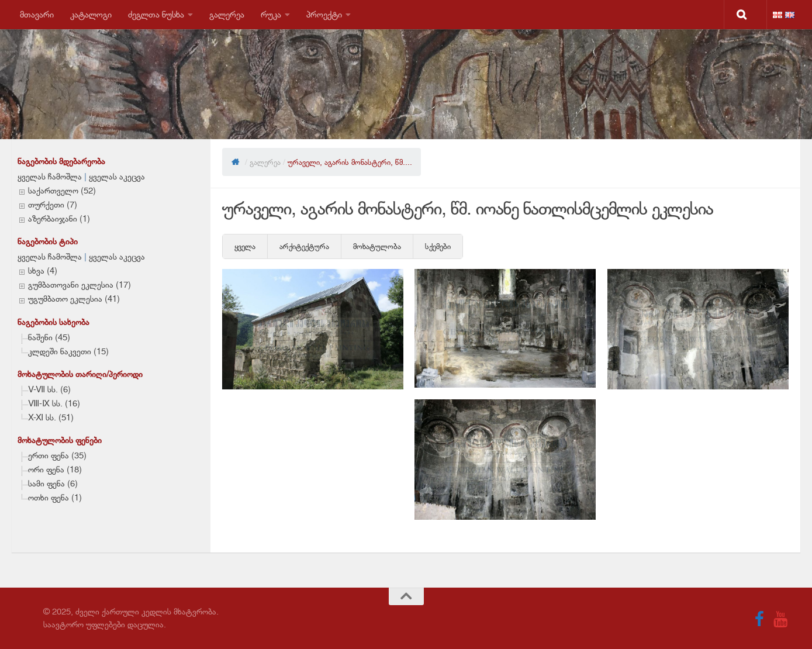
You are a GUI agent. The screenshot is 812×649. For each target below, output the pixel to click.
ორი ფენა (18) (55, 470)
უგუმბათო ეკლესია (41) (74, 299)
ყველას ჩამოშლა (50, 177)
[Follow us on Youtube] (780, 619)
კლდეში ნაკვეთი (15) (68, 351)
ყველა (245, 246)
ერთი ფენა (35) (57, 455)
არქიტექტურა (304, 246)
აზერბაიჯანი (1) (59, 219)
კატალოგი (91, 14)
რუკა (271, 14)
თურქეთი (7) (53, 205)
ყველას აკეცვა (117, 177)
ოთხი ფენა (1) (55, 498)
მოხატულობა (377, 246)
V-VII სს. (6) (49, 389)
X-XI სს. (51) (51, 417)
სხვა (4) (43, 271)
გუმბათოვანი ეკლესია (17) (80, 285)
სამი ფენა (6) (53, 484)
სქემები (438, 246)
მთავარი (37, 14)
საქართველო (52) (62, 191)
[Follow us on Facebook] (759, 619)
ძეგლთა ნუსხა (156, 14)
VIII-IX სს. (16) (54, 403)
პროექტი (324, 14)
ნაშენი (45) (49, 337)
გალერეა (227, 14)
